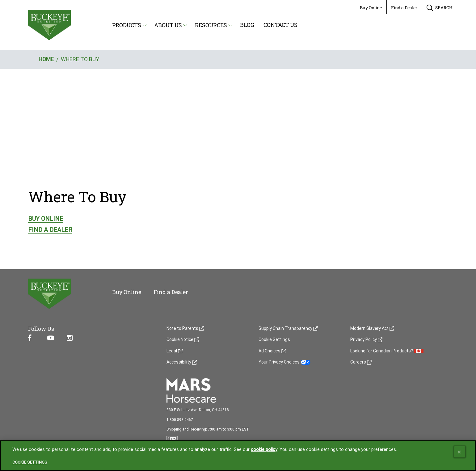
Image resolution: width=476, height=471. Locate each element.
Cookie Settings (274, 340)
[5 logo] (61, 294)
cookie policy (264, 450)
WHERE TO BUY (80, 59)
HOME (46, 59)
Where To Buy (77, 197)
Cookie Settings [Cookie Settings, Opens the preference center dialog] (30, 463)
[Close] (460, 452)
